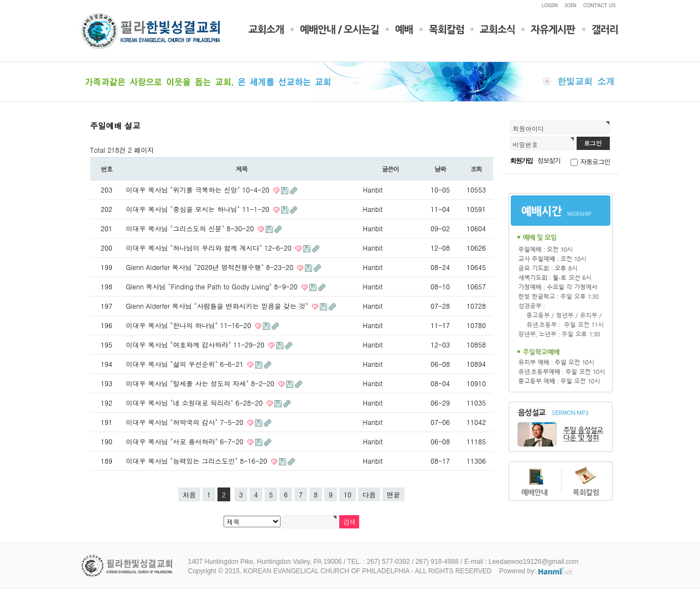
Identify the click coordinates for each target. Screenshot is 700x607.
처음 (189, 494)
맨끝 (393, 494)
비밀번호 (526, 144)
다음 (369, 494)
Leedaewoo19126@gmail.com (533, 562)
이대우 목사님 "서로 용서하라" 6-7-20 (186, 441)
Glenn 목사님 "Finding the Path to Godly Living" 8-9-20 (213, 286)
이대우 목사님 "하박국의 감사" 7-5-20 (186, 422)
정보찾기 (549, 160)
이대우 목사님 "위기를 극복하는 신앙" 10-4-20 (199, 190)
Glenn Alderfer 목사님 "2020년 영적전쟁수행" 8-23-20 (211, 267)
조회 (476, 169)
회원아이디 (529, 128)
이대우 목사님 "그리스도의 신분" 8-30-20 (191, 228)
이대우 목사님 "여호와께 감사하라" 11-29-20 (196, 344)
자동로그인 (595, 161)
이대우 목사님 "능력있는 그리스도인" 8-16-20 (198, 461)
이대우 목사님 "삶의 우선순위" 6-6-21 (186, 364)
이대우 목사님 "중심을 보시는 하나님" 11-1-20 (199, 209)
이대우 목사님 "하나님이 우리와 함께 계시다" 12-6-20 (210, 248)
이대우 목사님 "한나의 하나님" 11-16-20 (190, 325)
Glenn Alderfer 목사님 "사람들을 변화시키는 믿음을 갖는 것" (218, 306)
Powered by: (536, 571)
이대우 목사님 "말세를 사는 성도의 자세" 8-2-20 (201, 383)
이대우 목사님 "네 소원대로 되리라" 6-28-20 (196, 403)
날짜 (440, 169)
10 (348, 494)
